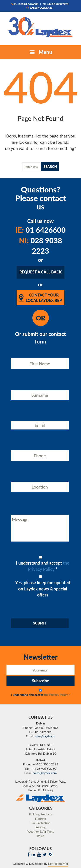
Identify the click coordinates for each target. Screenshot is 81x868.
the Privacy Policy (56, 695)
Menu (40, 52)
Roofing (40, 827)
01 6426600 (40, 230)
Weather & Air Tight (40, 831)
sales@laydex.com (45, 773)
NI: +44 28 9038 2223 (56, 4)
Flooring (40, 819)
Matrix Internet (58, 864)
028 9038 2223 (41, 246)
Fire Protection (40, 823)
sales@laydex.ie (39, 8)
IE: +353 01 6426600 (25, 4)
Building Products (41, 814)
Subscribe (40, 681)
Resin (40, 836)
